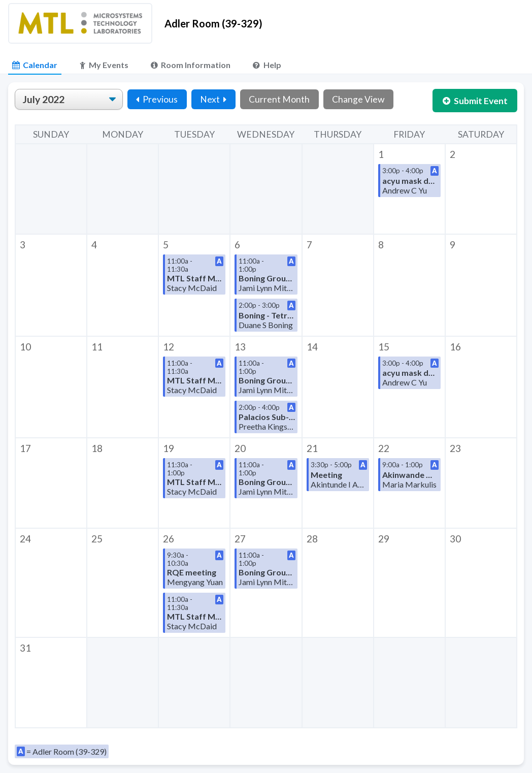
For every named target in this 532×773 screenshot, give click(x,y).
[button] (409, 189)
